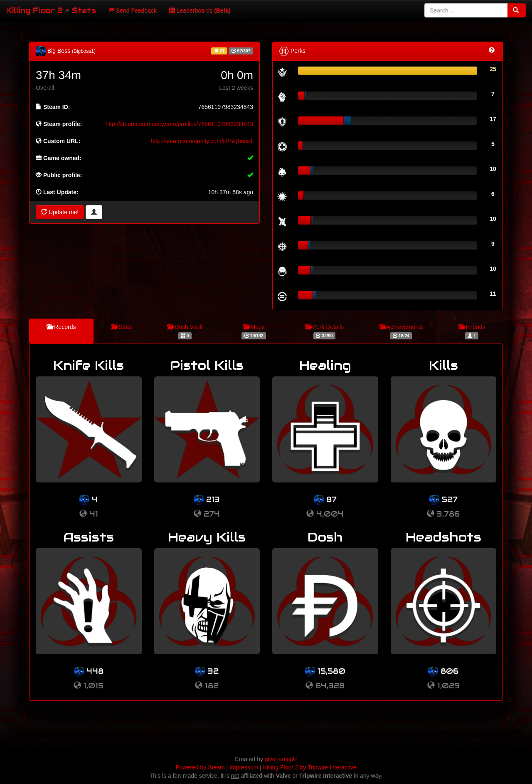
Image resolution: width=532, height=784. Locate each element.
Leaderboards (200, 10)
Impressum (244, 767)
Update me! (60, 212)
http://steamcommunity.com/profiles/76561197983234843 (179, 124)
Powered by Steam (200, 767)
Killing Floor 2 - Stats (51, 10)
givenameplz (281, 759)
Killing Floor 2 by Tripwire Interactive (310, 767)
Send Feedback (133, 10)
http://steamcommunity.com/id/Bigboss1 (202, 141)
